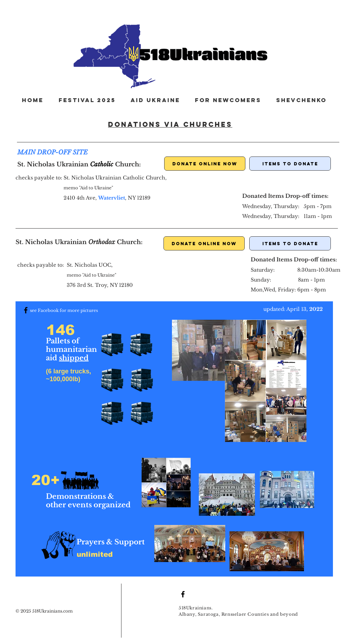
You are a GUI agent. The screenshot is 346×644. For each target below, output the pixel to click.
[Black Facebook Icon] (26, 310)
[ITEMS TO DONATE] (290, 164)
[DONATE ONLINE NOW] (205, 164)
